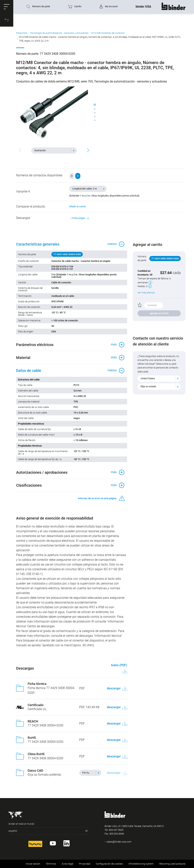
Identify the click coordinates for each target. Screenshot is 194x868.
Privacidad (85, 864)
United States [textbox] (148, 378)
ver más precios (146, 293)
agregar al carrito (159, 313)
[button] (7, 7)
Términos (51, 864)
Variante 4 (23, 191)
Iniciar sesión (33, 864)
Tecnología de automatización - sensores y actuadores (59, 33)
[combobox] (54, 150)
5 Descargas (80, 218)
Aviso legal (68, 864)
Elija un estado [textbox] (148, 386)
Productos (22, 33)
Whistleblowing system (141, 864)
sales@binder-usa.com (119, 842)
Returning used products (172, 864)
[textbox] (52, 150)
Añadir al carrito (77, 206)
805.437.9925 (116, 830)
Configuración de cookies (109, 864)
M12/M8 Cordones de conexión (108, 33)
